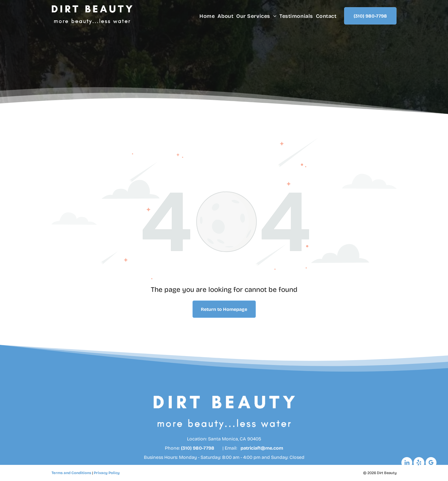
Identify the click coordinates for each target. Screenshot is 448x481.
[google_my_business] (431, 463)
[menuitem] (206, 16)
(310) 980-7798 (198, 448)
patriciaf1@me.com (262, 448)
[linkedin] (407, 463)
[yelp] (419, 463)
